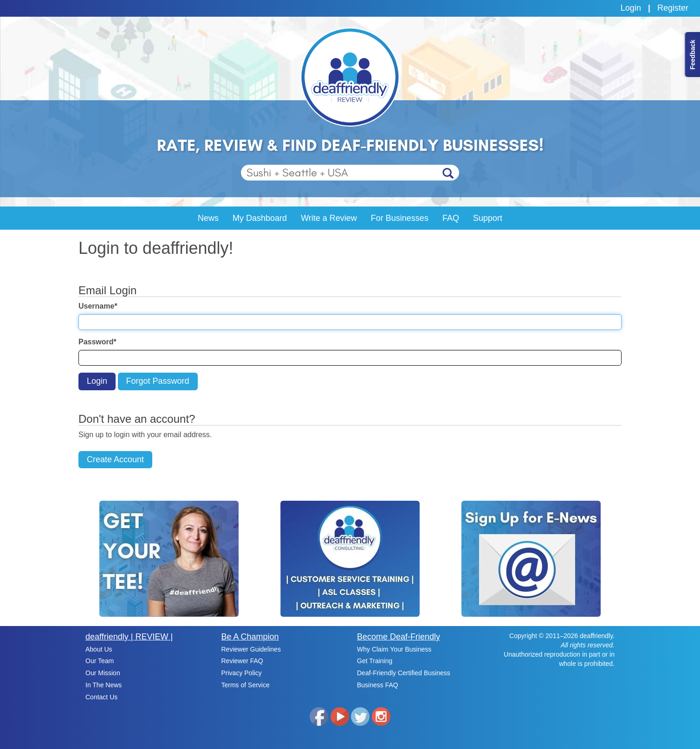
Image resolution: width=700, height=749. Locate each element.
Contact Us (101, 697)
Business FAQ (378, 685)
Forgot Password (158, 381)
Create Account (115, 459)
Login (631, 8)
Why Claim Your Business (394, 649)
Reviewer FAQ (242, 661)
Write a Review (329, 218)
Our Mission (103, 673)
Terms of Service (246, 685)
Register (673, 8)
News (208, 218)
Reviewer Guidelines (251, 649)
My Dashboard (260, 218)
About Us (99, 649)
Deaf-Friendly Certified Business (404, 673)
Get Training (375, 661)
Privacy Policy (242, 673)
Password (97, 342)
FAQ (451, 218)
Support (488, 218)
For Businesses (400, 218)
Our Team (100, 661)
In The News (104, 685)
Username (98, 306)
